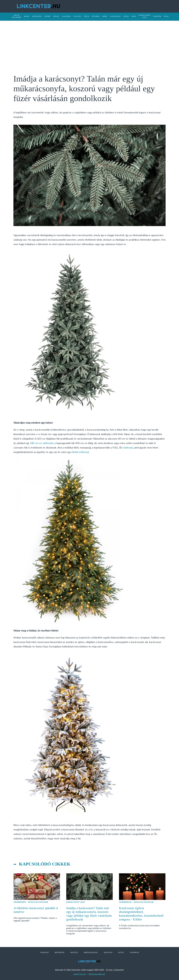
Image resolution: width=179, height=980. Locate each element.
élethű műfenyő (80, 452)
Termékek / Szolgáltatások (31, 902)
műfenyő (128, 448)
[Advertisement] (89, 46)
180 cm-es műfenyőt (42, 443)
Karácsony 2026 (76, 902)
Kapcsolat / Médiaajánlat (89, 974)
